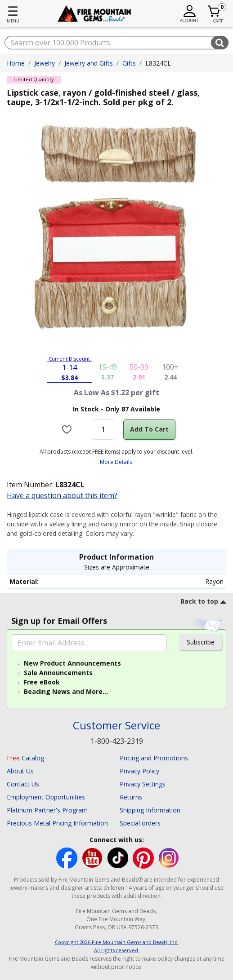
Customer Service (116, 726)
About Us (20, 771)
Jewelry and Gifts (89, 63)
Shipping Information (150, 810)
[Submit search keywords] (220, 43)
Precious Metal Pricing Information (57, 823)
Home (16, 63)
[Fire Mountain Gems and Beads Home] (94, 14)
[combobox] (116, 43)
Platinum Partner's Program (47, 810)
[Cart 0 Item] (214, 11)
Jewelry (45, 63)
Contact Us (23, 784)
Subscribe (201, 642)
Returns (131, 797)
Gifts (129, 63)
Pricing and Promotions (154, 758)
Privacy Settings (143, 784)
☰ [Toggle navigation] (13, 11)
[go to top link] (203, 603)
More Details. (117, 462)
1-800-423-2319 (117, 741)
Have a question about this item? (62, 495)
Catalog (25, 758)
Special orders (140, 823)
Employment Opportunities (46, 797)
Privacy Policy (139, 771)
